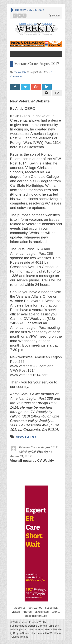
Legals (56, 612)
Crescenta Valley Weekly (32, 622)
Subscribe (51, 608)
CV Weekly (20, 72)
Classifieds (42, 612)
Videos (16, 612)
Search (54, 16)
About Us (20, 608)
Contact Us (35, 608)
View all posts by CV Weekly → (34, 461)
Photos (27, 612)
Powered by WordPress (49, 633)
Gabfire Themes (20, 637)
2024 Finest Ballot (36, 616)
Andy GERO (26, 437)
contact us (32, 630)
